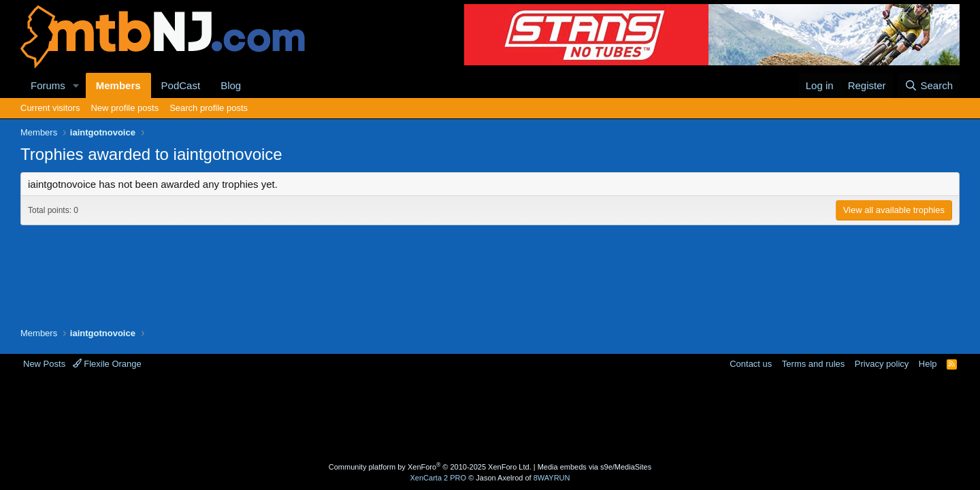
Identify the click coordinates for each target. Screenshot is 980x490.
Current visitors (50, 108)
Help (928, 364)
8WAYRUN (552, 478)
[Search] (929, 85)
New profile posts (125, 108)
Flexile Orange (107, 364)
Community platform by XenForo (430, 467)
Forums (48, 85)
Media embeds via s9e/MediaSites (595, 467)
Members (118, 85)
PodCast (181, 85)
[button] (76, 85)
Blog (231, 85)
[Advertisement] (436, 414)
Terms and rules (813, 364)
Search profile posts (209, 108)
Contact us (751, 364)
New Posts (44, 364)
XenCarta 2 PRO (439, 478)
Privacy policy (882, 364)
